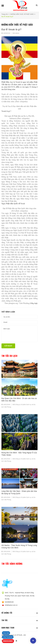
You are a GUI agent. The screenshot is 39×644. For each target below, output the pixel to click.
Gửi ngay (8, 346)
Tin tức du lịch (9, 356)
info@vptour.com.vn (11, 605)
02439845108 (9, 602)
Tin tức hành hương (12, 564)
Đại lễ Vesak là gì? (11, 29)
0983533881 (8, 641)
